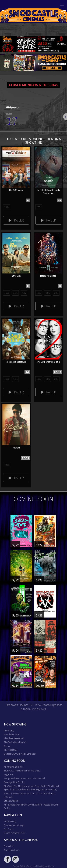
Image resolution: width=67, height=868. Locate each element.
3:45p (15, 293)
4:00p (47, 293)
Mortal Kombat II (12, 734)
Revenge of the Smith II (15, 782)
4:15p (15, 379)
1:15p (7, 293)
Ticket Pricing (10, 821)
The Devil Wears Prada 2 (15, 742)
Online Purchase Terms (15, 833)
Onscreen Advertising (14, 825)
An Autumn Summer (14, 767)
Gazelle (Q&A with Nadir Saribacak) (20, 754)
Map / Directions (11, 850)
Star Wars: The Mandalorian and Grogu (22, 770)
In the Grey (9, 730)
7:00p (39, 207)
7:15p (24, 293)
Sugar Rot (8, 774)
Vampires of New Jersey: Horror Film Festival (24, 778)
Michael (8, 746)
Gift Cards (9, 829)
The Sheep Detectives (14, 738)
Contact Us (9, 846)
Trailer (16, 220)
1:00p (7, 207)
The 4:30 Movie (11, 750)
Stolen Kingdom (11, 801)
